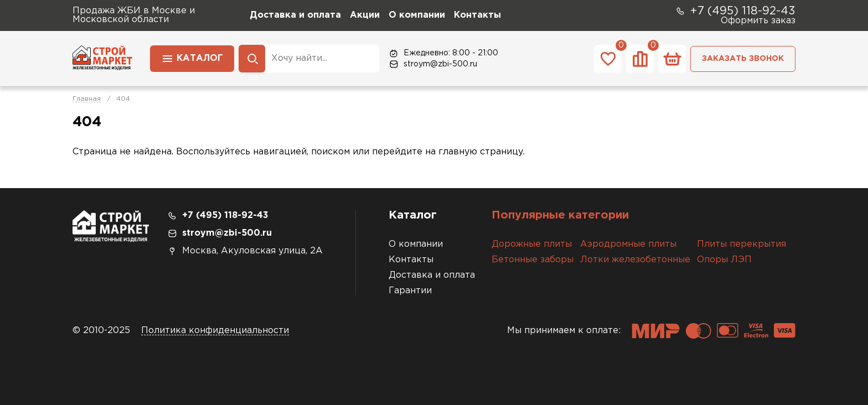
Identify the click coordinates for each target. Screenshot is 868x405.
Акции (365, 15)
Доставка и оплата (295, 15)
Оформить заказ (758, 21)
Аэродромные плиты (628, 244)
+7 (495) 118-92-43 (735, 11)
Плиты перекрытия (742, 244)
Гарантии (410, 291)
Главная (87, 99)
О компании (417, 15)
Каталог (192, 58)
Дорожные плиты (532, 244)
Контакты (477, 15)
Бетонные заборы (533, 260)
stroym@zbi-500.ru (433, 64)
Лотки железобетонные (635, 260)
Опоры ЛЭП (724, 260)
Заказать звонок (743, 59)
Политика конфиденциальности (215, 331)
